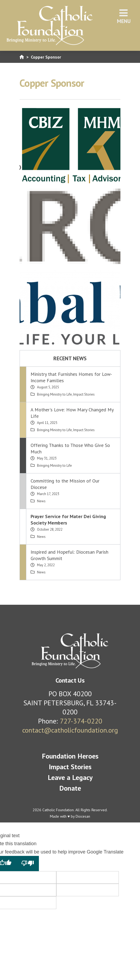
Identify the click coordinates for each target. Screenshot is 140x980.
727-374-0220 (81, 721)
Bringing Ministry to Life (54, 394)
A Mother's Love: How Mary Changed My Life (72, 413)
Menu (124, 16)
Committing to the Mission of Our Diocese (65, 484)
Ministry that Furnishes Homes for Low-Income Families (71, 377)
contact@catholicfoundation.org (70, 730)
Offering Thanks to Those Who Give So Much (70, 448)
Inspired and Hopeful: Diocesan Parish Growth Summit (69, 555)
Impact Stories (84, 394)
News (41, 501)
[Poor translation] (28, 863)
